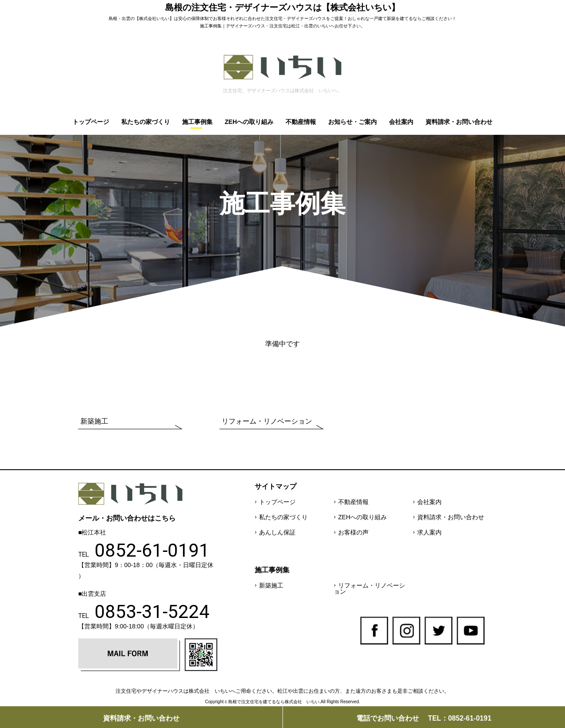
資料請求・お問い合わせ (459, 122)
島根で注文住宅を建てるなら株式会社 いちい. (274, 702)
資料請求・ (141, 718)
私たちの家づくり (146, 122)
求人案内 (429, 532)
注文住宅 (274, 18)
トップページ (91, 122)
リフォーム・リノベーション (267, 421)
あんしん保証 (277, 532)
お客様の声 (353, 532)
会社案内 (401, 122)
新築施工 (94, 421)
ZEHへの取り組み (249, 122)
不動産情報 (301, 122)
